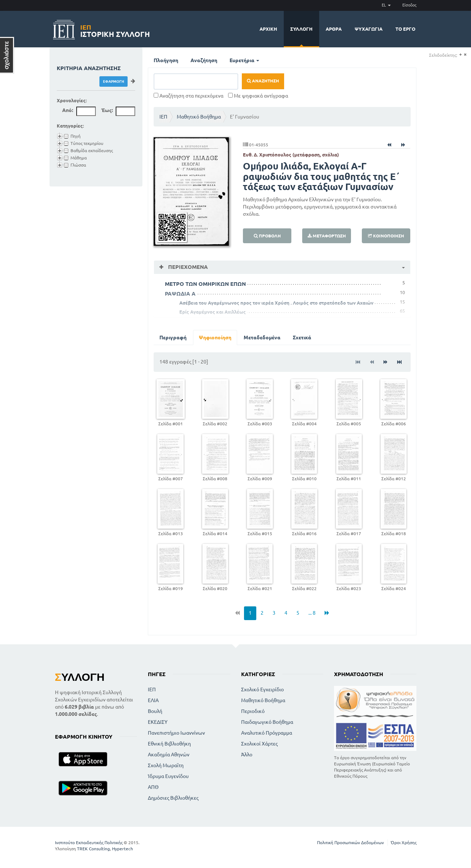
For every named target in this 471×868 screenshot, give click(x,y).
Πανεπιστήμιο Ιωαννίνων (176, 733)
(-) (465, 55)
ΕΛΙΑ (153, 700)
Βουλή (155, 711)
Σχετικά (302, 338)
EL (386, 5)
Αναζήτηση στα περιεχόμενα (189, 96)
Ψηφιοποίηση (215, 338)
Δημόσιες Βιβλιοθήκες (173, 798)
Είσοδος (409, 5)
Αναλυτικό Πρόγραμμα (267, 733)
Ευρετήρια (244, 60)
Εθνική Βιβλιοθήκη (169, 744)
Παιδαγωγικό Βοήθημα (267, 722)
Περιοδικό (253, 711)
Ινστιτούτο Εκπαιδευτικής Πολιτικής (89, 843)
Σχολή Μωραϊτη (166, 765)
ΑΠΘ (153, 787)
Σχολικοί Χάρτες (259, 744)
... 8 (312, 613)
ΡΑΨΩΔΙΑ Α (180, 294)
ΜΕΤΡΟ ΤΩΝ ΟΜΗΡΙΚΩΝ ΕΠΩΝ (205, 284)
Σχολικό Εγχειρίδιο (262, 689)
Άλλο (247, 755)
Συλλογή (301, 29)
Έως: (107, 110)
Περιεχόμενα (187, 267)
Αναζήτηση (204, 60)
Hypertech (123, 849)
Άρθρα (334, 29)
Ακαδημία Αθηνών (169, 755)
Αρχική (268, 29)
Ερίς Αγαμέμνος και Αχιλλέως (213, 312)
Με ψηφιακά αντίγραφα (258, 96)
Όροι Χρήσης (404, 843)
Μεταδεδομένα (262, 338)
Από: (68, 110)
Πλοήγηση (166, 60)
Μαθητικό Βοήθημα (199, 117)
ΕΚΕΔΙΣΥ (158, 722)
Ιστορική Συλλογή (115, 30)
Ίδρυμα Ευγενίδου (168, 776)
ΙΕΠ (163, 117)
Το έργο (405, 29)
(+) (460, 55)
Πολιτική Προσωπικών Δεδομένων (350, 843)
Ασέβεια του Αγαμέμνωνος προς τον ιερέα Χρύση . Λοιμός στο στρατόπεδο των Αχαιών (276, 303)
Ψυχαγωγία (369, 29)
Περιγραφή (173, 338)
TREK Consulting (93, 849)
